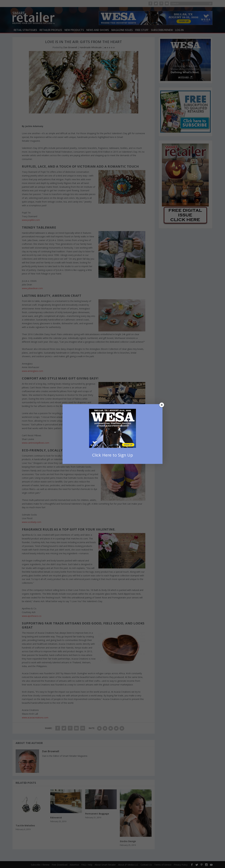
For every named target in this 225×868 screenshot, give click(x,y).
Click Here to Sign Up (113, 455)
